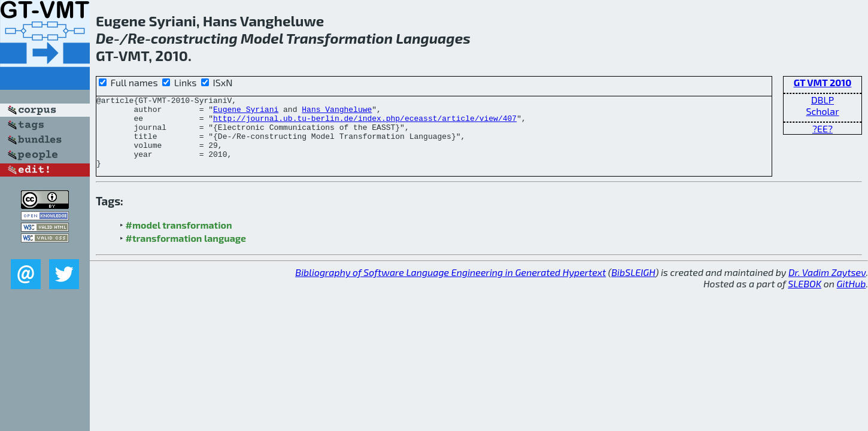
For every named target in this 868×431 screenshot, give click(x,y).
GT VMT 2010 (823, 82)
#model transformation (179, 239)
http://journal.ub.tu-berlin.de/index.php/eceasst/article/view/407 (365, 123)
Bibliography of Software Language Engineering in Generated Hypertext (450, 286)
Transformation (339, 38)
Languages (433, 38)
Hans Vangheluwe (337, 113)
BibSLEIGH (633, 286)
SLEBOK (805, 298)
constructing (194, 38)
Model (262, 38)
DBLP (823, 100)
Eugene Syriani (246, 113)
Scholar (822, 111)
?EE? (823, 128)
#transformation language (186, 252)
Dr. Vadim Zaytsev (827, 286)
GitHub (852, 298)
